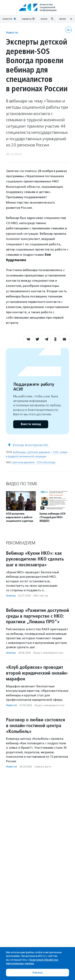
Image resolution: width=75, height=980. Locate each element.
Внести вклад (31, 424)
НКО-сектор (41, 596)
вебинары (20, 452)
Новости (12, 32)
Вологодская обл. (37, 445)
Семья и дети (43, 767)
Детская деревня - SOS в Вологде (34, 462)
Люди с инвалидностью (48, 653)
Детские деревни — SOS (43, 452)
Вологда (18, 445)
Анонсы (11, 596)
